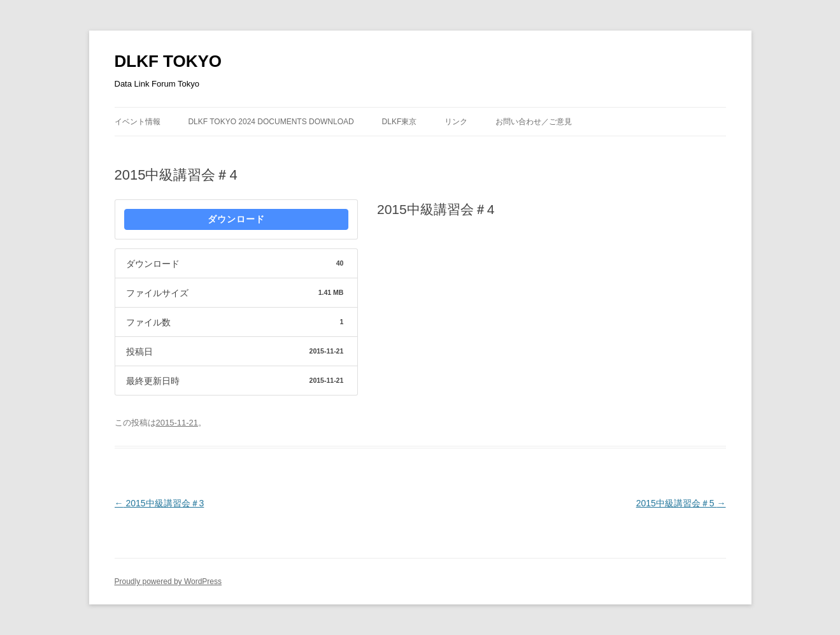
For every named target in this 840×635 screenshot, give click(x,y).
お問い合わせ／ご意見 (534, 122)
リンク (456, 122)
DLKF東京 (400, 122)
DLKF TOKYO (168, 61)
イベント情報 (138, 122)
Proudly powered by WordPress (168, 581)
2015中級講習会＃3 (160, 503)
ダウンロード (236, 219)
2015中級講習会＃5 (681, 503)
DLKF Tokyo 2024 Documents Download (271, 122)
